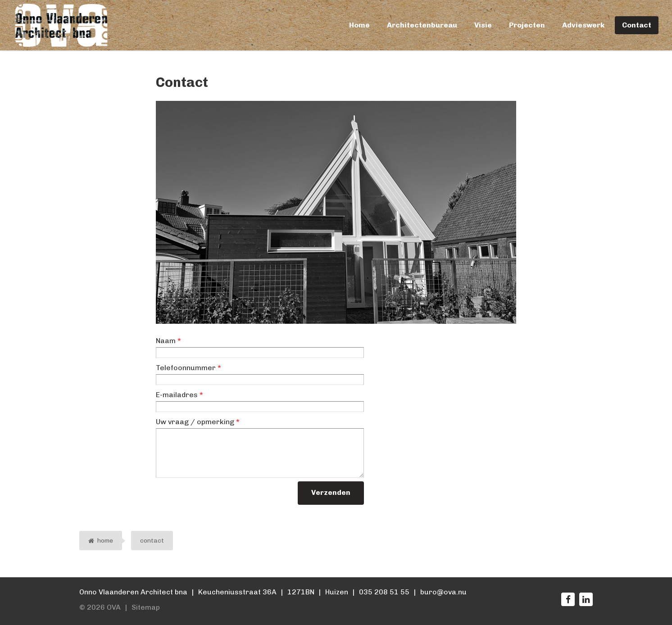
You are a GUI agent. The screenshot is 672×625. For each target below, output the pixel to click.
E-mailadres (179, 395)
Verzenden (331, 492)
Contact (637, 25)
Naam (168, 341)
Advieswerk (583, 25)
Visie (483, 25)
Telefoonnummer (188, 368)
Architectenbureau (422, 25)
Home (359, 25)
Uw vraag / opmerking (198, 422)
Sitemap (146, 607)
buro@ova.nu (443, 592)
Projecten (527, 25)
